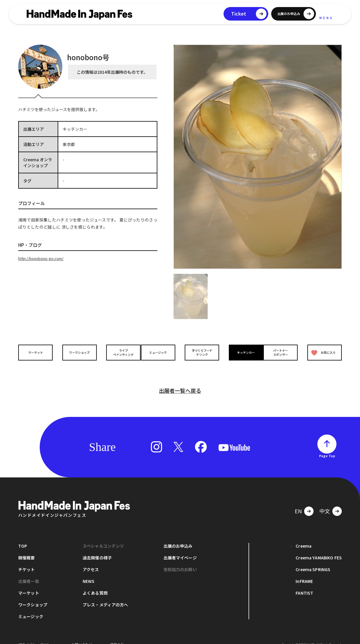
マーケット (37, 352)
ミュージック (160, 352)
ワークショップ (78, 352)
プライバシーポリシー (36, 635)
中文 (325, 502)
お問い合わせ (82, 635)
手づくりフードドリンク (200, 353)
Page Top (327, 446)
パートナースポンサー (282, 353)
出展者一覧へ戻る (180, 381)
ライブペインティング (119, 353)
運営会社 (117, 635)
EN (298, 502)
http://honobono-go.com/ (44, 258)
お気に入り (322, 353)
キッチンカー (241, 352)
